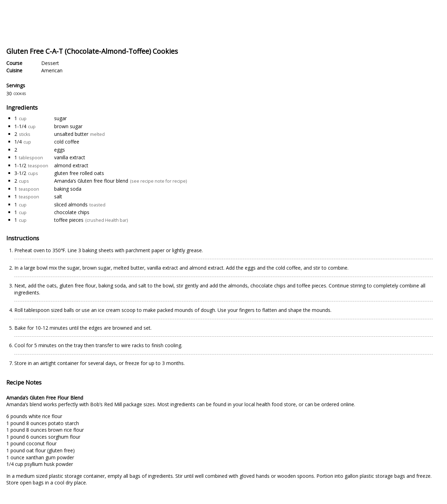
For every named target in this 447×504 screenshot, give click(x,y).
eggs (60, 150)
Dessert (50, 63)
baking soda (68, 189)
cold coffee (67, 142)
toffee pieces (69, 220)
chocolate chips (72, 212)
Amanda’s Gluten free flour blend (91, 181)
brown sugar (68, 126)
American (52, 70)
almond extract (71, 165)
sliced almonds (71, 204)
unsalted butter (71, 134)
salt (58, 196)
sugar (60, 118)
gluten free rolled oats (79, 173)
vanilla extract (70, 157)
